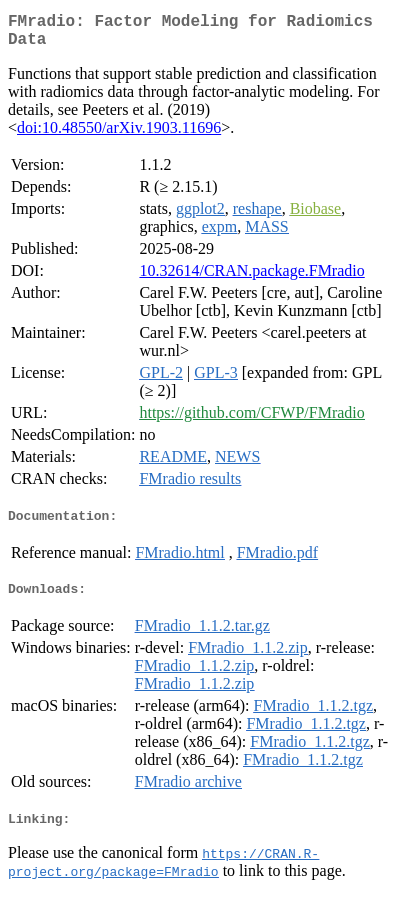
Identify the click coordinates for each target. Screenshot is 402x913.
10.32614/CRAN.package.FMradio (251, 278)
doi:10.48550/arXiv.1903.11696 (119, 135)
